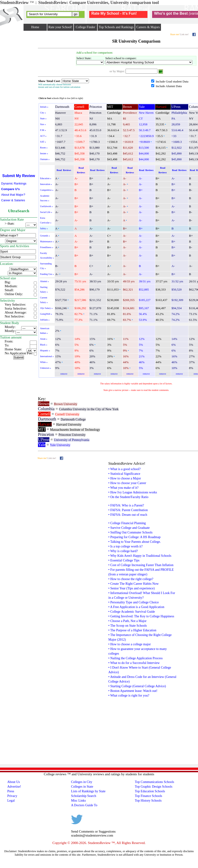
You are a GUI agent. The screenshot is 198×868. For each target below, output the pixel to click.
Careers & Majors (148, 27)
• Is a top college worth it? (125, 546)
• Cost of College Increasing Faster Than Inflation (141, 565)
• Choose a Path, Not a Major (127, 621)
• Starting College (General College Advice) (137, 686)
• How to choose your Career (127, 483)
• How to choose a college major (130, 644)
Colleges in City (82, 782)
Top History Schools (148, 801)
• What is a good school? (125, 469)
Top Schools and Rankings (116, 27)
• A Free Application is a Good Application (136, 607)
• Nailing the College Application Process (135, 658)
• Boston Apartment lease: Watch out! (133, 691)
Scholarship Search (84, 796)
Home (35, 27)
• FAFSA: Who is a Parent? (126, 505)
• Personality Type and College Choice (133, 602)
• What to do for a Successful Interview (134, 663)
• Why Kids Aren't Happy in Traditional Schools (140, 556)
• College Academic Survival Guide (132, 612)
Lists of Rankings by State (88, 791)
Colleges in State (82, 787)
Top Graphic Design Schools (154, 787)
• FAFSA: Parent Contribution (128, 510)
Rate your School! (60, 27)
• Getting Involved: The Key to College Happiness (141, 616)
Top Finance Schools (148, 796)
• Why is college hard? (123, 551)
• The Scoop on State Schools (128, 626)
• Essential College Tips (124, 560)
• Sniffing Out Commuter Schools (130, 532)
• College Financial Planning (127, 523)
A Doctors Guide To (84, 805)
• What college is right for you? (129, 695)
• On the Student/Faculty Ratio (128, 497)
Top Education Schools (150, 791)
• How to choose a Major (125, 478)
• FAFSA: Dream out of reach (128, 515)
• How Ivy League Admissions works (133, 492)
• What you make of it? (123, 488)
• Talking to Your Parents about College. (135, 542)
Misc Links (78, 801)
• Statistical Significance (124, 474)
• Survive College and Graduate (129, 528)
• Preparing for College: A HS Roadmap (134, 537)
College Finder (85, 27)
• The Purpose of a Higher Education (132, 630)
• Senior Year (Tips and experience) (131, 588)
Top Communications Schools (155, 782)
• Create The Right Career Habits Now (133, 584)
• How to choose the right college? (131, 579)
